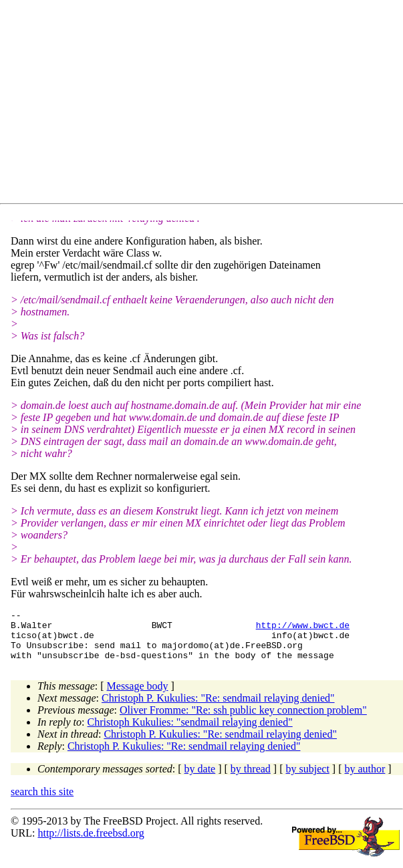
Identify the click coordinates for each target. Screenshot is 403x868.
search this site (42, 802)
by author (365, 779)
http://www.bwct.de (303, 629)
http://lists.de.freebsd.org (91, 843)
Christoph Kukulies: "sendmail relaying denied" (190, 732)
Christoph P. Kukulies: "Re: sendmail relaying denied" (218, 708)
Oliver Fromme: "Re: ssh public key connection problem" (243, 720)
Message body (138, 696)
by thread (251, 779)
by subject (308, 779)
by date (200, 779)
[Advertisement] (207, 104)
